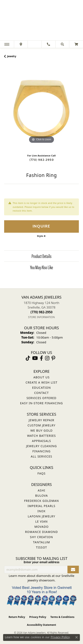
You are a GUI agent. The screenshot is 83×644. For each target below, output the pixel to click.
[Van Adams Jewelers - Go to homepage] (41, 21)
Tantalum (41, 542)
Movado (42, 527)
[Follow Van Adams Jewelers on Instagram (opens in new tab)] (47, 358)
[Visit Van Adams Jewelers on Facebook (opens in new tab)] (41, 358)
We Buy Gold (41, 430)
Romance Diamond (42, 532)
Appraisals (41, 441)
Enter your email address (42, 562)
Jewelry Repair (41, 420)
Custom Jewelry (42, 425)
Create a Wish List (41, 382)
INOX (41, 511)
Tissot (41, 547)
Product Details (41, 256)
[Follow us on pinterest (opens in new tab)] (53, 358)
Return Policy (17, 617)
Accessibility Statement (41, 625)
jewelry (12, 56)
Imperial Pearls (41, 506)
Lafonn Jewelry (42, 516)
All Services (41, 456)
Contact (42, 393)
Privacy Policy (38, 617)
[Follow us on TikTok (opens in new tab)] (28, 358)
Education (41, 388)
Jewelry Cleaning (41, 446)
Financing (41, 451)
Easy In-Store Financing (41, 403)
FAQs (41, 473)
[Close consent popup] (77, 637)
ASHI (42, 490)
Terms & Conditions (62, 617)
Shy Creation (41, 537)
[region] (41, 107)
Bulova (41, 496)
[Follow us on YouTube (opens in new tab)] (35, 358)
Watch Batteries (41, 436)
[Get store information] (42, 317)
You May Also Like (41, 267)
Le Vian (41, 521)
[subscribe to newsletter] (73, 570)
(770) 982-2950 (41, 160)
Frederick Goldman (41, 501)
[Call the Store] (41, 312)
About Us (41, 377)
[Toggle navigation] (7, 44)
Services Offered (41, 398)
